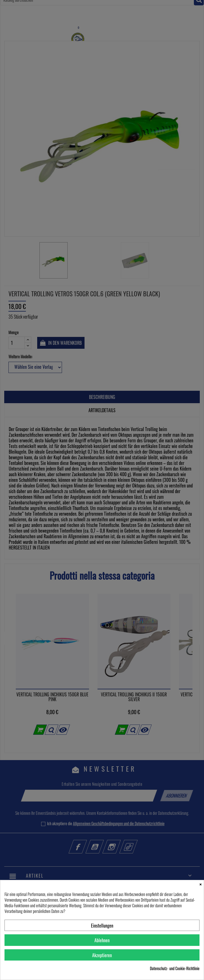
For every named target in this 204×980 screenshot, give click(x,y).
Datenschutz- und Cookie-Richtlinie (175, 968)
